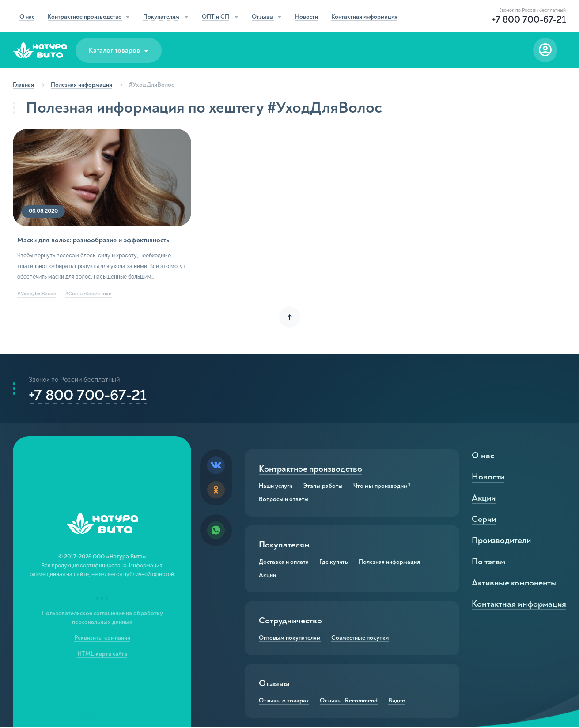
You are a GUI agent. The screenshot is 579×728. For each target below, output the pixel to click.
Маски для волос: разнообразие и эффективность (94, 240)
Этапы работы (323, 487)
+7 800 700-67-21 (88, 395)
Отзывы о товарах (284, 702)
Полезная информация (82, 85)
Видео (397, 702)
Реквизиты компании (102, 639)
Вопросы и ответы (284, 501)
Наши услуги (276, 487)
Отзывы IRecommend (349, 702)
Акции (267, 577)
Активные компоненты (515, 584)
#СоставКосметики (89, 294)
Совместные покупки (360, 639)
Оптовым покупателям (290, 639)
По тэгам (488, 563)
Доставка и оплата (284, 563)
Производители (501, 541)
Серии (483, 520)
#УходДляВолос (37, 294)
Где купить (334, 563)
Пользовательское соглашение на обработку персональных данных (102, 619)
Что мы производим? (382, 487)
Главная (24, 85)
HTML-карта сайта (102, 655)
